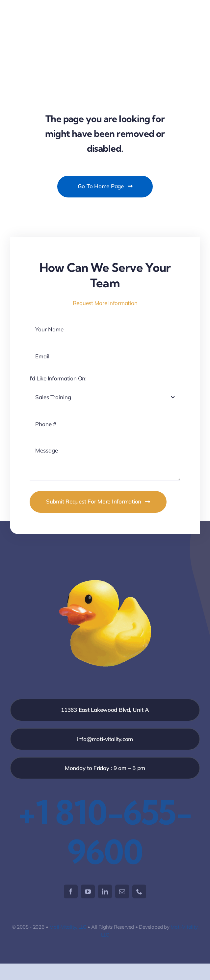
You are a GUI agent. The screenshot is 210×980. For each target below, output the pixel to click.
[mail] (122, 891)
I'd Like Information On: (58, 378)
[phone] (139, 891)
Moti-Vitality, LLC (68, 927)
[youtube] (88, 891)
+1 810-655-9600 (105, 832)
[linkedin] (105, 891)
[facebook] (71, 891)
